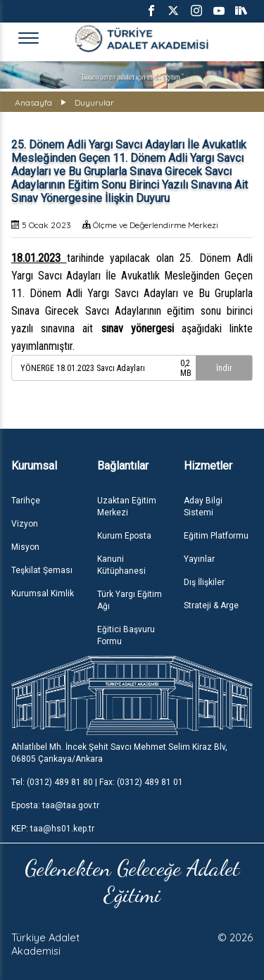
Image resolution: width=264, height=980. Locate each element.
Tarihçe (26, 501)
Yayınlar (199, 559)
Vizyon (25, 524)
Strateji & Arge (211, 605)
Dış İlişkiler (204, 582)
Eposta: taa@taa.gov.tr (55, 805)
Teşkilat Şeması (42, 570)
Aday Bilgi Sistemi (203, 507)
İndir (224, 368)
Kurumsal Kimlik (43, 593)
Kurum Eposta (124, 536)
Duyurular (94, 102)
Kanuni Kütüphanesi (121, 565)
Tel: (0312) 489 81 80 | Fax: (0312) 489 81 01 (97, 782)
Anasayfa (33, 102)
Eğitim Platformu (216, 536)
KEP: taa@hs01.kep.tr (53, 829)
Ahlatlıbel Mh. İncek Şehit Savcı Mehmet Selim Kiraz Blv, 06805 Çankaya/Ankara (119, 753)
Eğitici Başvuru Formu (126, 635)
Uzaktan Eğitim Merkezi (127, 507)
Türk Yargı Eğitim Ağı (130, 600)
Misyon (25, 547)
